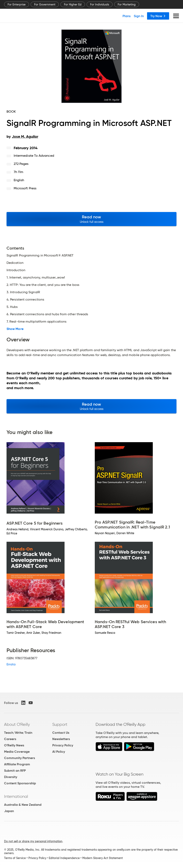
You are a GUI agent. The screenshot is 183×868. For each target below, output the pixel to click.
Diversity (11, 777)
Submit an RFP (15, 771)
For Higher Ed (73, 4)
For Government (45, 4)
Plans (127, 16)
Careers (10, 739)
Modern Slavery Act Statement (103, 858)
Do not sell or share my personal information (33, 841)
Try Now (158, 16)
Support (60, 724)
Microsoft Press (25, 188)
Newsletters (61, 739)
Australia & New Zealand (23, 805)
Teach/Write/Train (18, 733)
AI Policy (59, 752)
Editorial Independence (64, 858)
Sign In (139, 16)
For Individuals (100, 4)
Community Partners (20, 758)
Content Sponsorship (20, 783)
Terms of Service (15, 858)
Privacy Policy (63, 745)
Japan (9, 811)
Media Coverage (17, 752)
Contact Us (61, 733)
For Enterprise (17, 4)
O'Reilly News (14, 745)
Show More (15, 329)
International (16, 796)
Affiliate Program (17, 764)
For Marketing (127, 4)
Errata (11, 664)
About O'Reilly (17, 724)
